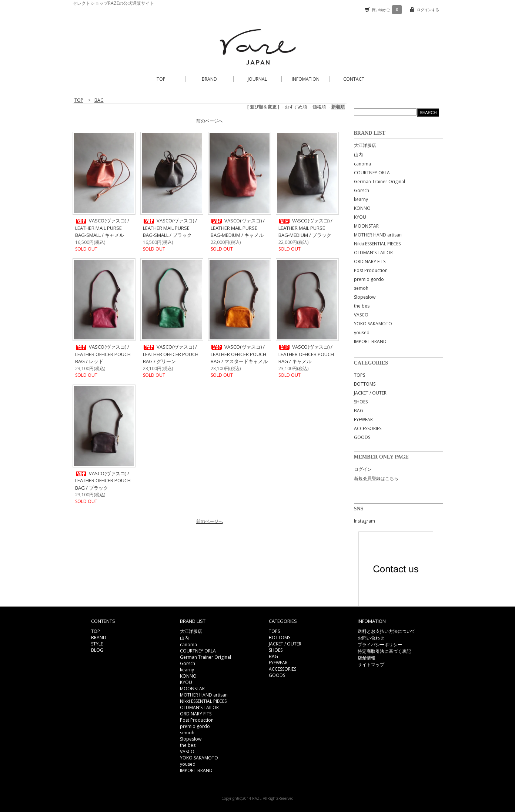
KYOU (360, 217)
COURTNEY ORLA (372, 173)
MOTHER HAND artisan (378, 235)
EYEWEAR (363, 420)
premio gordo (369, 279)
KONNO (362, 208)
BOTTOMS (365, 384)
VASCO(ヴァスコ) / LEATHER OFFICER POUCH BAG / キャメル (306, 354)
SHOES (361, 402)
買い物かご (387, 10)
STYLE (97, 644)
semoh (361, 288)
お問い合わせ (371, 638)
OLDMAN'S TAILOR (373, 253)
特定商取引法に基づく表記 (384, 651)
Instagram (364, 521)
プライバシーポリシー (380, 645)
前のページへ (210, 121)
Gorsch (362, 190)
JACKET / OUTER (370, 393)
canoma (362, 164)
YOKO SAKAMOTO (373, 324)
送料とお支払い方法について (387, 631)
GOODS (362, 437)
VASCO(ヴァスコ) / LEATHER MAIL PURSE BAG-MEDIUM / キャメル (238, 228)
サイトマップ (371, 665)
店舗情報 (367, 658)
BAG (359, 411)
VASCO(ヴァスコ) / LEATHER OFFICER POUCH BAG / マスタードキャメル (239, 354)
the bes (362, 306)
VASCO (361, 315)
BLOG (97, 650)
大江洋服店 (365, 145)
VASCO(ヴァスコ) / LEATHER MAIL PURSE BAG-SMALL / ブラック (170, 228)
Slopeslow (365, 297)
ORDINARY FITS (370, 261)
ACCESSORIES (368, 428)
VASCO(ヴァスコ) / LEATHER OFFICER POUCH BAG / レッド (103, 354)
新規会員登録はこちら (376, 478)
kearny (361, 199)
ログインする (428, 10)
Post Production (371, 270)
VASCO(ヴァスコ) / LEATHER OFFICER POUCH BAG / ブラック (103, 481)
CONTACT (354, 79)
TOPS (360, 375)
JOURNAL (257, 79)
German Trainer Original (379, 182)
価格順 (319, 107)
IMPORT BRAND (370, 341)
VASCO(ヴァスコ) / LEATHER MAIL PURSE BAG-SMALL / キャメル (102, 228)
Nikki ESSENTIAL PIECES (377, 244)
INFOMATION (306, 79)
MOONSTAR (366, 226)
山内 (358, 155)
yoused (362, 333)
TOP (161, 79)
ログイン (363, 469)
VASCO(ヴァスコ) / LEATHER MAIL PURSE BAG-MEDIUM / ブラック (305, 228)
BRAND (209, 79)
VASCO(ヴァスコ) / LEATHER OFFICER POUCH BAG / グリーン (171, 354)
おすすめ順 (296, 107)
